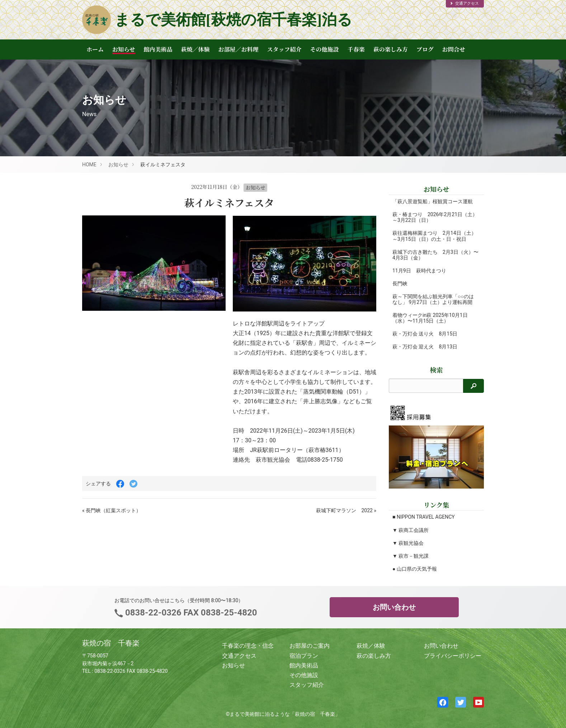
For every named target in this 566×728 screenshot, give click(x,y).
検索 (437, 370)
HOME (89, 165)
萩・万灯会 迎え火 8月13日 (425, 347)
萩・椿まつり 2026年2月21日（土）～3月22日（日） (427, 217)
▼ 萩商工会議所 (411, 530)
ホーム (95, 49)
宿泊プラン (304, 656)
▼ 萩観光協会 (408, 543)
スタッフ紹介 (284, 49)
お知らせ (124, 49)
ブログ (425, 49)
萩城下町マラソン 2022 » (346, 510)
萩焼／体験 (195, 49)
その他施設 (325, 49)
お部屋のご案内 (310, 646)
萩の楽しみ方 (391, 49)
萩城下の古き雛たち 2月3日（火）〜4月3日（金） (425, 255)
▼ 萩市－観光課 (411, 556)
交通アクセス (464, 3)
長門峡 (400, 284)
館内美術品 (158, 49)
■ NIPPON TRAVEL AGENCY (424, 517)
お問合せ (454, 49)
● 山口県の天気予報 (415, 569)
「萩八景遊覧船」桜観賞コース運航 (433, 201)
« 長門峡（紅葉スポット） (112, 510)
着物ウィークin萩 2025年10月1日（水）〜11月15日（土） (430, 318)
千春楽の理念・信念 (248, 646)
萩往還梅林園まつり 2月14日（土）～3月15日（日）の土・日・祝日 (434, 236)
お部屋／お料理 (239, 49)
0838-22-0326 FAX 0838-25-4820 (190, 613)
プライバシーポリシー (453, 656)
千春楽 (356, 49)
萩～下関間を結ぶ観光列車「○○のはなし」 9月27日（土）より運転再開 (433, 299)
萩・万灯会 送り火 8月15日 (425, 334)
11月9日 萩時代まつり (419, 271)
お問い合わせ (394, 607)
